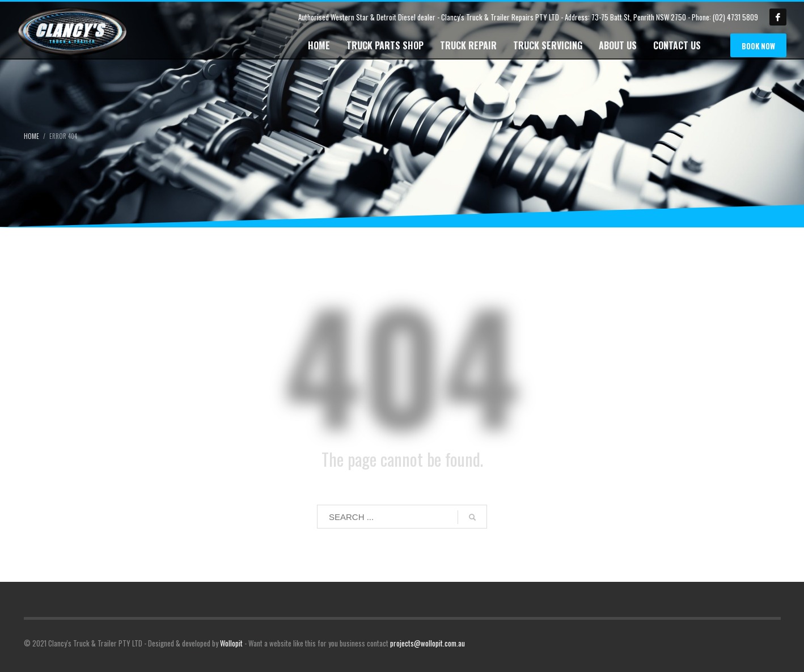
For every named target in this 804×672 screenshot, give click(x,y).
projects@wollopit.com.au (428, 643)
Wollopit (231, 643)
